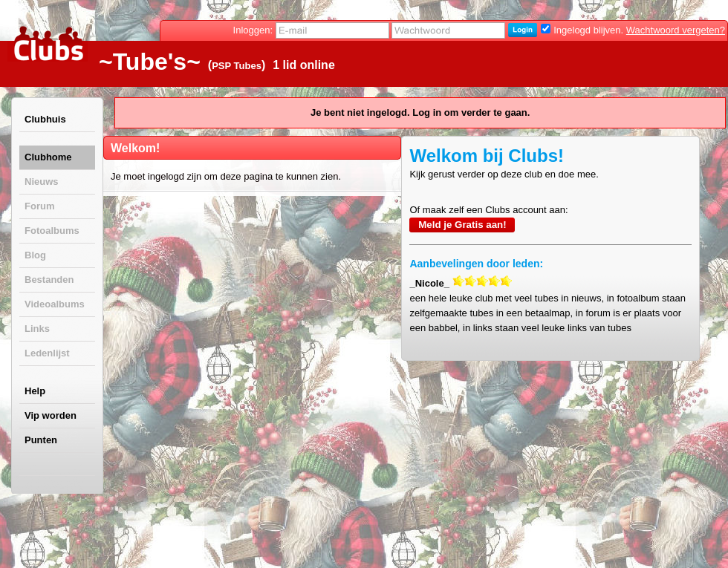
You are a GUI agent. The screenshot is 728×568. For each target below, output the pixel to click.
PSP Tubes (237, 66)
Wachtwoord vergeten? (676, 30)
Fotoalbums (52, 231)
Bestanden (49, 280)
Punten (41, 440)
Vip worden (51, 415)
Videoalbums (55, 304)
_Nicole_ (429, 283)
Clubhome (48, 157)
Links (37, 329)
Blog (35, 255)
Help (35, 391)
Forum (39, 206)
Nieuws (42, 182)
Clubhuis (45, 119)
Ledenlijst (47, 353)
